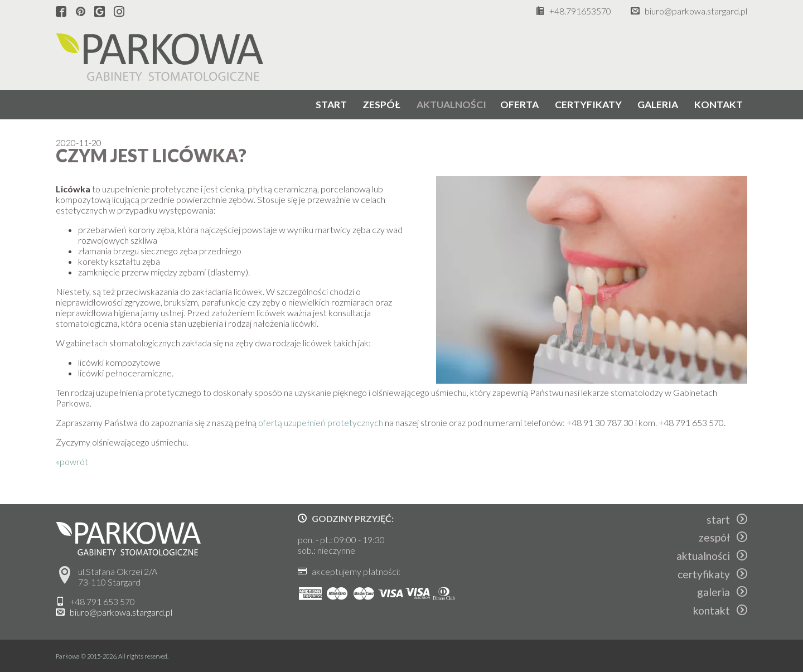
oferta (519, 105)
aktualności (451, 105)
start (331, 105)
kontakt (719, 105)
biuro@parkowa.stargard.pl (696, 11)
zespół (381, 105)
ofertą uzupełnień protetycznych (321, 422)
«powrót (72, 461)
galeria (658, 105)
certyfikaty (588, 105)
